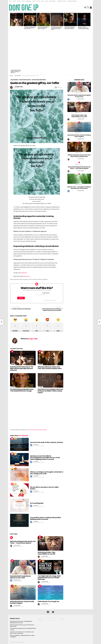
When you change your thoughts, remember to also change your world (47, 473)
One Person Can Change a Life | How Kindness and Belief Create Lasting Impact (57, 28)
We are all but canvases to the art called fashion (44, 488)
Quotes (23, 1)
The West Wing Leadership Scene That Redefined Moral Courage (43, 28)
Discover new (15, 279)
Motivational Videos (62, 1)
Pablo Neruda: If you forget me (48, 601)
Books (43, 1)
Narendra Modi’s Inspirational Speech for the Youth (20, 577)
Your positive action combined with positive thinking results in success (45, 518)
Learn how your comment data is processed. (37, 430)
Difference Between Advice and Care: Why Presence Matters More (30, 28)
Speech (34, 1)
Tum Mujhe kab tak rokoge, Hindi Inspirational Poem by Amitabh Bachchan (49, 578)
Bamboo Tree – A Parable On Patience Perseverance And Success (79, 188)
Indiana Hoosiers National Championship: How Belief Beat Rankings (84, 28)
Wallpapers (29, 1)
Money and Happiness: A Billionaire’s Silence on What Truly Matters (70, 28)
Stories (19, 1)
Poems (39, 1)
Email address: (46, 294)
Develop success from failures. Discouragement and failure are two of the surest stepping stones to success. (45, 458)
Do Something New (37, 503)
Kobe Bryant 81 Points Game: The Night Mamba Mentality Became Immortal (16, 71)
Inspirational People (72, 1)
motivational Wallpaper (40, 279)
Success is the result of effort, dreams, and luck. (47, 442)
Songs (47, 1)
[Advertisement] (17, 48)
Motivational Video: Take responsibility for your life (46, 553)
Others (13, 364)
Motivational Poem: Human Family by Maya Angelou (22, 602)
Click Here (24, 273)
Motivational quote (26, 279)
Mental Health (52, 1)
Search (62, 619)
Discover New (23, 436)
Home (10, 1)
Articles (15, 1)
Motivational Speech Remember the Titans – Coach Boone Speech (23, 542)
